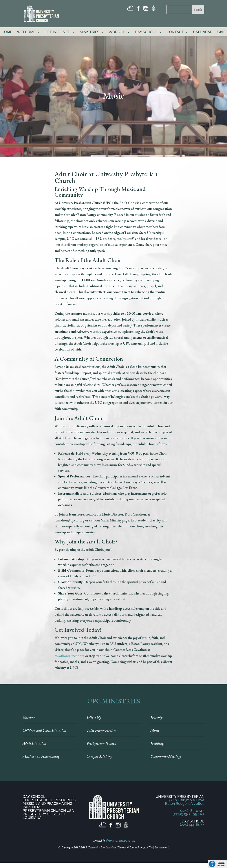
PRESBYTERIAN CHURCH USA (48, 811)
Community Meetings (166, 756)
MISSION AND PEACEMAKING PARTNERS (48, 805)
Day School (146, 32)
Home (7, 32)
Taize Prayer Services (101, 730)
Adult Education (34, 743)
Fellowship (94, 717)
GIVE (221, 32)
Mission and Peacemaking (41, 756)
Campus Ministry (99, 756)
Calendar (203, 32)
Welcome (26, 32)
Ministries (90, 32)
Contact (175, 32)
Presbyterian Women (102, 743)
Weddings (158, 743)
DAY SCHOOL (34, 797)
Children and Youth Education (44, 730)
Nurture (29, 717)
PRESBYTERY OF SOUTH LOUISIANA (44, 816)
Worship (117, 32)
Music (155, 730)
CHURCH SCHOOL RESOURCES (49, 800)
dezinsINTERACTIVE (120, 840)
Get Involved (58, 32)
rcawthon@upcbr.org (70, 656)
